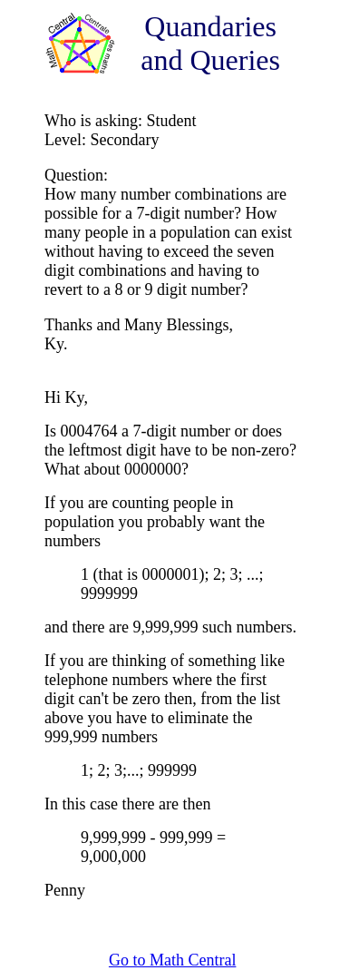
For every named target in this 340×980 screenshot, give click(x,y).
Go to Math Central (172, 960)
